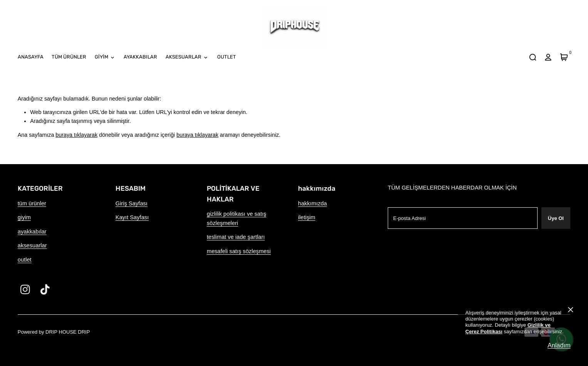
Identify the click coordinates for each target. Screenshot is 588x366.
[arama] (533, 57)
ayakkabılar (32, 232)
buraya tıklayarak (76, 135)
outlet (25, 260)
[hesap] (548, 57)
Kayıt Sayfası (132, 217)
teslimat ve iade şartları (236, 237)
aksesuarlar (32, 245)
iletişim (307, 217)
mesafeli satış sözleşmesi (239, 251)
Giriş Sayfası (132, 203)
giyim (24, 217)
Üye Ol (556, 218)
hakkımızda (312, 203)
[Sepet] (564, 57)
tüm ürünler (32, 203)
